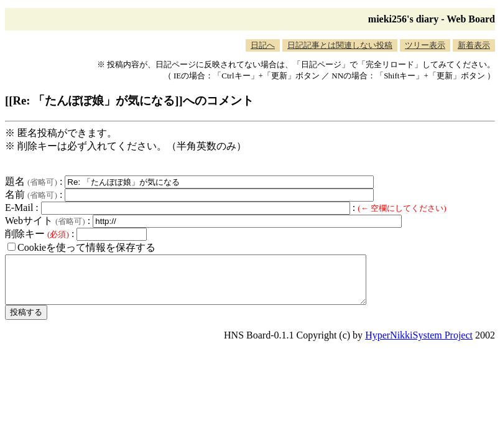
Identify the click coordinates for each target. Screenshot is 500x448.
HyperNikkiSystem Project (419, 344)
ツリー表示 (425, 45)
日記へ (263, 45)
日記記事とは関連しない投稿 (340, 45)
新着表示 (474, 45)
